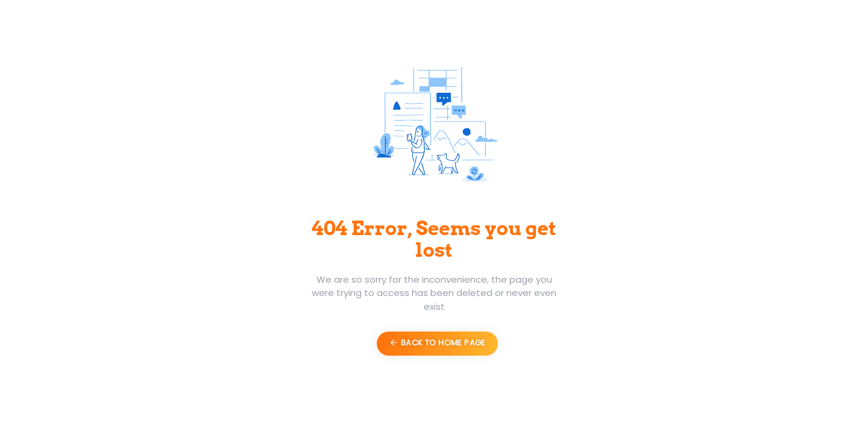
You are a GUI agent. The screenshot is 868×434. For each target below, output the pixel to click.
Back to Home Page (437, 343)
